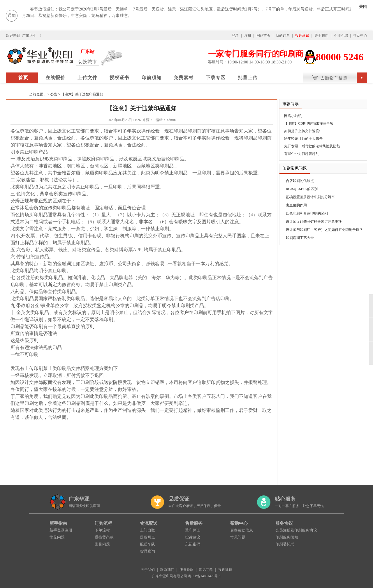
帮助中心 (360, 36)
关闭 (363, 7)
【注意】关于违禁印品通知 (82, 94)
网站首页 (263, 36)
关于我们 (321, 36)
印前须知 (152, 78)
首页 (23, 78)
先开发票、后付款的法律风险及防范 (312, 146)
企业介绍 (341, 36)
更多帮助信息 (242, 530)
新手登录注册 (61, 530)
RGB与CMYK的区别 (302, 189)
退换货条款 (104, 537)
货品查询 (147, 551)
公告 (54, 94)
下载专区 (216, 78)
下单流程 (102, 530)
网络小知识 (293, 116)
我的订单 (283, 36)
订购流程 (103, 523)
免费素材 (184, 78)
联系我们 (167, 570)
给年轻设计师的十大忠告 (303, 139)
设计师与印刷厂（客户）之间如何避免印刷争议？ (324, 230)
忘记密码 (193, 544)
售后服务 (194, 523)
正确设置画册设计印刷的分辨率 (310, 197)
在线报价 (55, 78)
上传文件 (87, 78)
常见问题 (57, 537)
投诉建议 (302, 36)
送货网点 (147, 537)
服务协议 (284, 523)
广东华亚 (29, 36)
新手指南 (58, 523)
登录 (235, 36)
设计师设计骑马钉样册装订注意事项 (314, 222)
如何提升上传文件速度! (302, 131)
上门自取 (147, 530)
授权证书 (119, 78)
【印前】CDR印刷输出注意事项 (309, 123)
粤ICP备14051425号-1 (204, 576)
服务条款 (186, 570)
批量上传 (248, 78)
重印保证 (193, 530)
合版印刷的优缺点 (300, 181)
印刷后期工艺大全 (300, 238)
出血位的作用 (296, 205)
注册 (248, 36)
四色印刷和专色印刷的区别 (307, 213)
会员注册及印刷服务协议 (296, 530)
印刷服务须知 (287, 537)
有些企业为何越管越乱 (302, 154)
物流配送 (149, 523)
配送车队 (147, 544)
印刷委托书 (285, 544)
